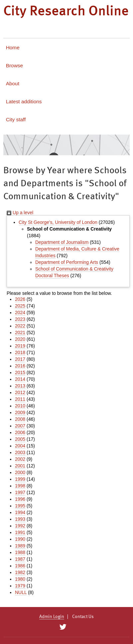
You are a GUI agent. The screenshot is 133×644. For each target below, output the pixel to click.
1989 (20, 546)
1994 (20, 512)
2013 (20, 386)
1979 (20, 586)
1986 (20, 566)
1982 (20, 572)
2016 (20, 366)
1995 (20, 506)
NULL (21, 592)
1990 (20, 539)
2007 (20, 426)
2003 (20, 452)
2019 (20, 346)
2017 (20, 359)
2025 (20, 306)
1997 (20, 492)
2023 (20, 319)
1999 (20, 479)
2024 (20, 313)
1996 (20, 499)
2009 (20, 412)
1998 (20, 486)
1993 (20, 519)
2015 (20, 372)
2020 (20, 339)
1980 (20, 579)
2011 (20, 399)
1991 (20, 532)
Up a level (20, 213)
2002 (20, 459)
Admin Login (52, 617)
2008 (20, 419)
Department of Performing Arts (67, 262)
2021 (20, 332)
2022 (20, 326)
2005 (20, 439)
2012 (20, 392)
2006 (20, 432)
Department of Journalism (62, 242)
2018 (20, 352)
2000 (20, 472)
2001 (20, 466)
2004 (20, 446)
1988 (20, 552)
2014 (20, 379)
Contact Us (83, 617)
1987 (20, 559)
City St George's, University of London (58, 222)
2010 (20, 406)
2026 (20, 299)
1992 (20, 526)
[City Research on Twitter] (63, 627)
